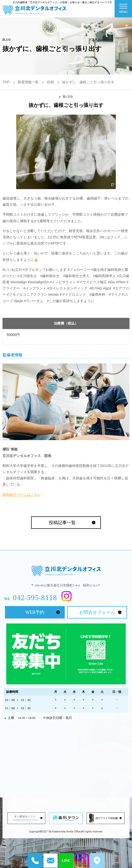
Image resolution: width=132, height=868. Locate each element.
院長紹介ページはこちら (22, 495)
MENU (123, 10)
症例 (50, 82)
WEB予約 (35, 612)
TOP (6, 82)
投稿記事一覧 (62, 523)
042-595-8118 (35, 597)
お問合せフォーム (97, 612)
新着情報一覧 (28, 82)
